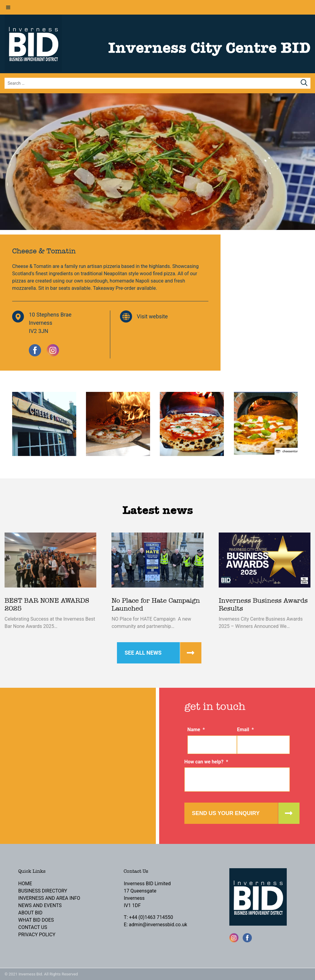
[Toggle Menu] (8, 7)
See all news (143, 653)
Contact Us (33, 927)
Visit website (152, 316)
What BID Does (36, 920)
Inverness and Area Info (49, 898)
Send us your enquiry (226, 813)
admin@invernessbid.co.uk (158, 925)
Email (245, 730)
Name (196, 730)
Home (25, 884)
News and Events (40, 905)
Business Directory (43, 891)
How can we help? (206, 762)
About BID (30, 913)
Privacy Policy (37, 935)
